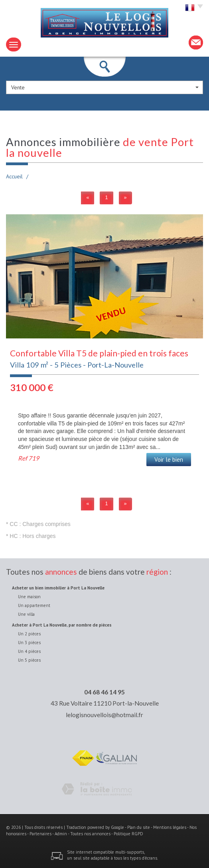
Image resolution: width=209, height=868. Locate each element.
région (157, 572)
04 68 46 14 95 (104, 692)
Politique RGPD (128, 834)
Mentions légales (170, 827)
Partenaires (40, 834)
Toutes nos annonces (90, 834)
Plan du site (139, 827)
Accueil (14, 176)
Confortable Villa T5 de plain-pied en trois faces (99, 353)
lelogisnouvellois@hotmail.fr (104, 715)
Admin (61, 834)
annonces (61, 572)
